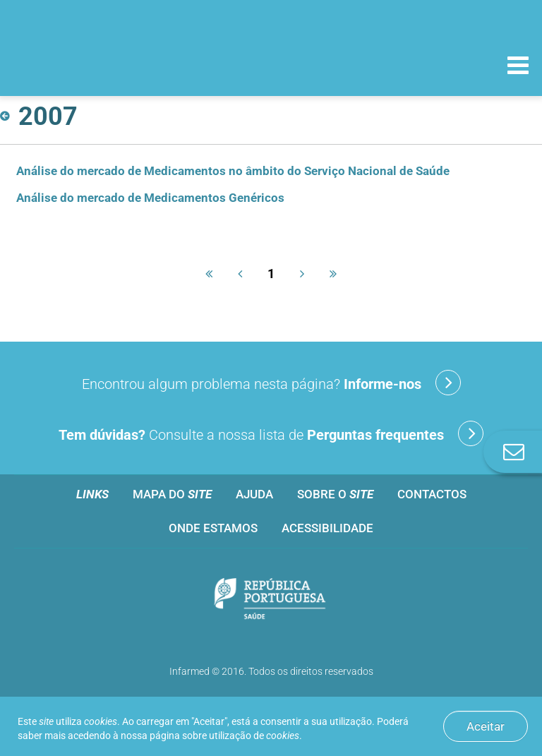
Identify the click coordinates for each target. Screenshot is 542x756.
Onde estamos (213, 528)
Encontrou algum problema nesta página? (271, 383)
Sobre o (335, 494)
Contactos (432, 494)
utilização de (254, 736)
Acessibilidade (327, 528)
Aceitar (486, 726)
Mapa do (172, 494)
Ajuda (254, 494)
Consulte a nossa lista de (271, 433)
